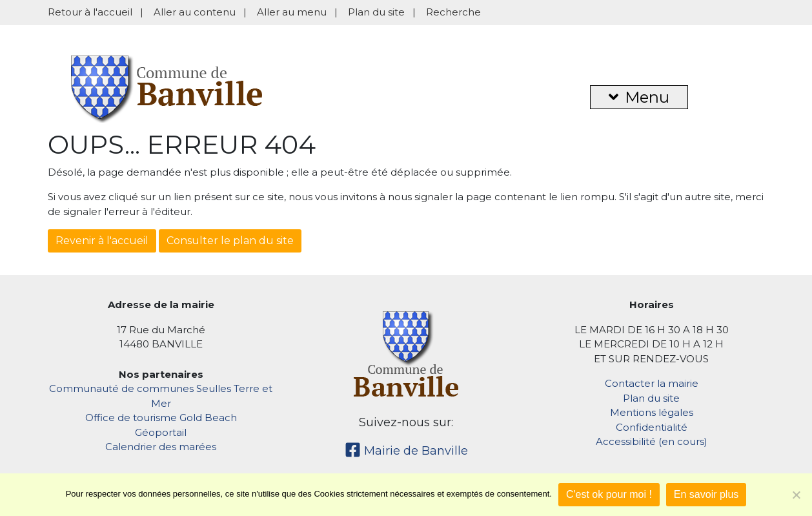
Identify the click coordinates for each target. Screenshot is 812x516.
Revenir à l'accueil (102, 241)
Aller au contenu (195, 12)
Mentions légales (652, 412)
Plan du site (376, 12)
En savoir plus (706, 494)
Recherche (453, 12)
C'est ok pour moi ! (609, 494)
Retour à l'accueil (90, 12)
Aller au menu (292, 12)
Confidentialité (652, 427)
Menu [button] (639, 97)
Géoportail (161, 432)
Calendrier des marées (161, 447)
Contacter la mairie (652, 383)
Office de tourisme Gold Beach (161, 418)
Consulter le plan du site (230, 241)
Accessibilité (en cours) (652, 441)
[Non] (796, 495)
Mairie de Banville (406, 451)
